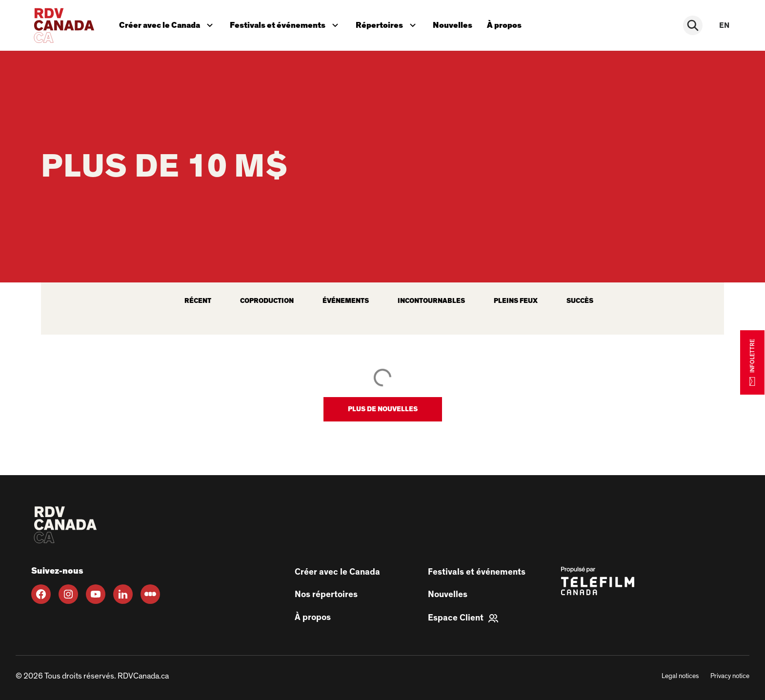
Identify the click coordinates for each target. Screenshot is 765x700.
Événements (346, 301)
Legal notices (680, 676)
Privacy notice (730, 676)
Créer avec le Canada (169, 23)
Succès (580, 301)
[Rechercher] (695, 25)
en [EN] (724, 25)
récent (198, 301)
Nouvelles (457, 24)
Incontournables (431, 301)
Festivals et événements (287, 23)
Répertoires (391, 23)
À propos (510, 24)
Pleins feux (516, 301)
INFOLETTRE (752, 362)
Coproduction (267, 301)
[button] (383, 409)
